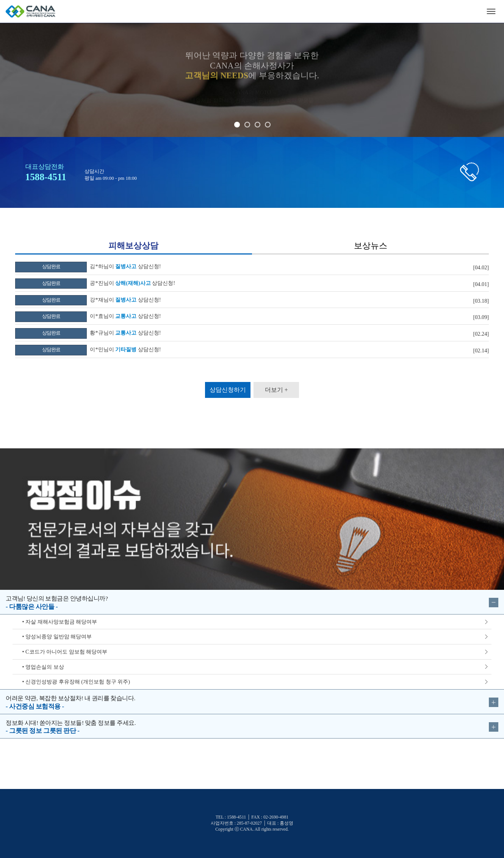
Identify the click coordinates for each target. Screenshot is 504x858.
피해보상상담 (133, 246)
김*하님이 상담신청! (88, 266)
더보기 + (276, 390)
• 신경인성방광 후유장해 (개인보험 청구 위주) (76, 682)
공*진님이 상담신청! (95, 283)
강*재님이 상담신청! (88, 300)
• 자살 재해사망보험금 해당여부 (60, 622)
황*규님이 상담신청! (88, 333)
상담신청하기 (228, 390)
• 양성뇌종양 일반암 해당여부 (57, 636)
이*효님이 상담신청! (88, 316)
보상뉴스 (371, 246)
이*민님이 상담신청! (88, 349)
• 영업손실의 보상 (43, 667)
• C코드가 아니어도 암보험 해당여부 (65, 652)
